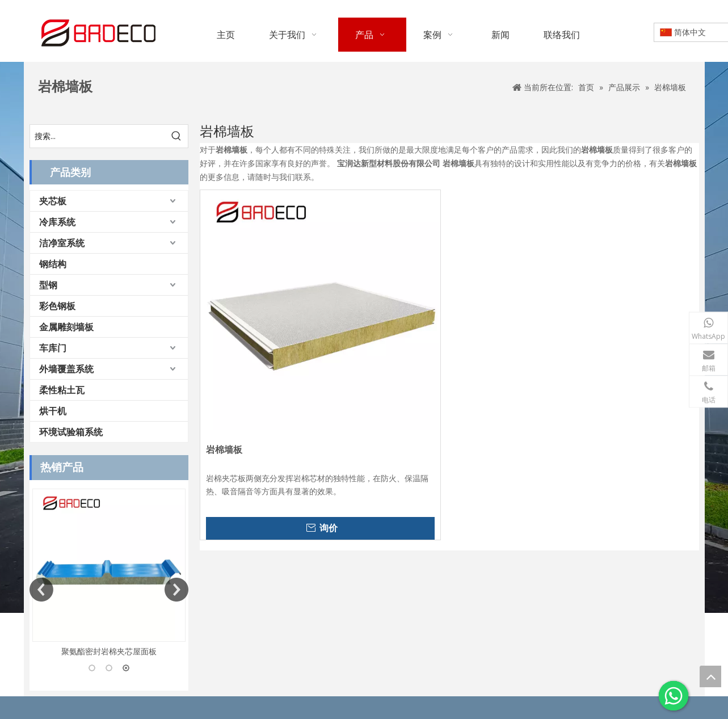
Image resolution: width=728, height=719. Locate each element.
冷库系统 (57, 222)
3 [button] (126, 668)
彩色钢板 (57, 306)
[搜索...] (98, 136)
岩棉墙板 (224, 450)
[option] (109, 573)
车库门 (53, 348)
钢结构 (53, 264)
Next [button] (176, 590)
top (710, 676)
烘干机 (53, 411)
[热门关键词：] (176, 136)
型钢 (48, 285)
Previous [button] (41, 590)
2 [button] (109, 668)
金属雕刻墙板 (66, 327)
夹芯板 (53, 201)
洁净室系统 (62, 243)
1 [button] (92, 668)
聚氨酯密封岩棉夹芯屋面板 (109, 651)
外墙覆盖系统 (66, 369)
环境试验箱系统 (71, 432)
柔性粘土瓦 (62, 390)
